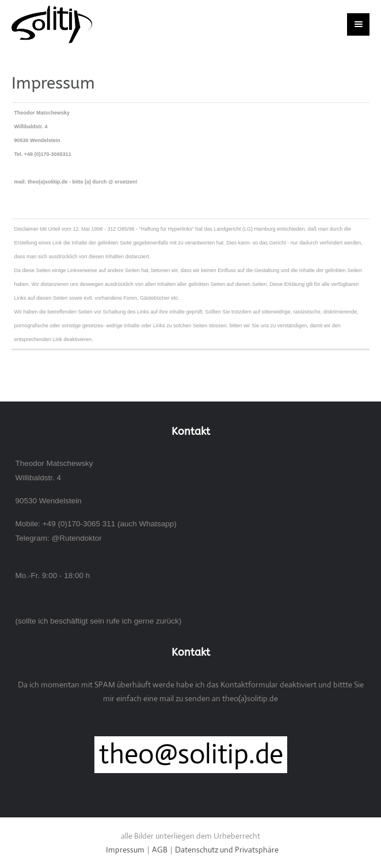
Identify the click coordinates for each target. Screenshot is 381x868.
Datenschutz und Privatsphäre (227, 850)
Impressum (125, 850)
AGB (160, 850)
